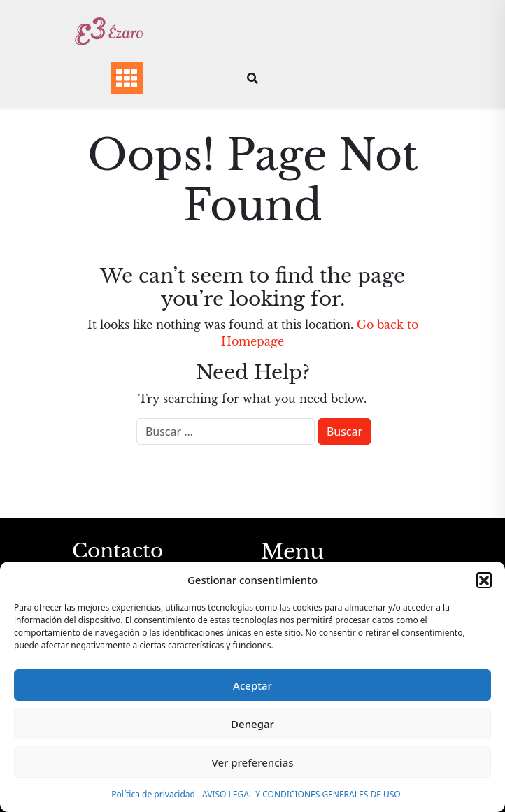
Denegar (252, 724)
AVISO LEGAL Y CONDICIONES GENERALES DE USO (301, 794)
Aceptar (252, 685)
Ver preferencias (252, 762)
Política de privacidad (153, 794)
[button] (484, 580)
